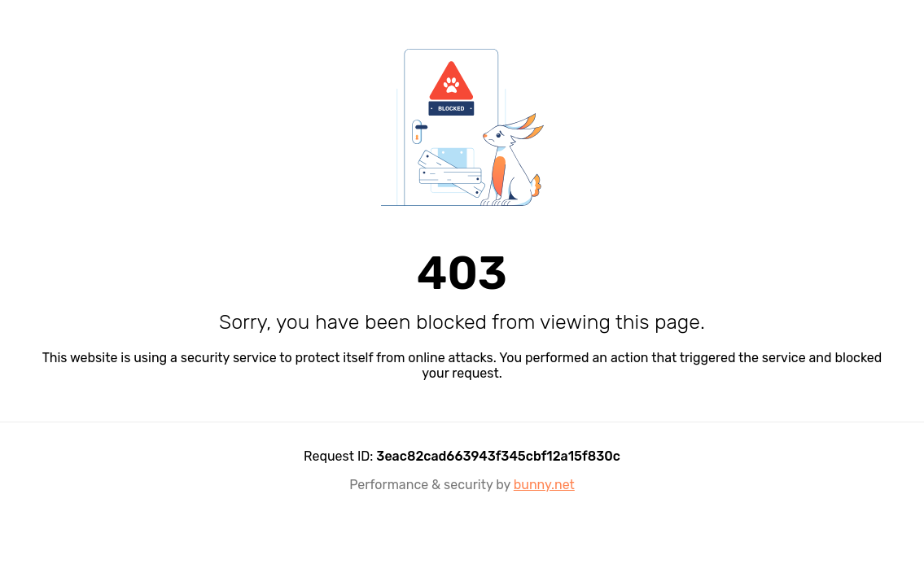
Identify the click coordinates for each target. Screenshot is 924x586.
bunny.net (544, 485)
